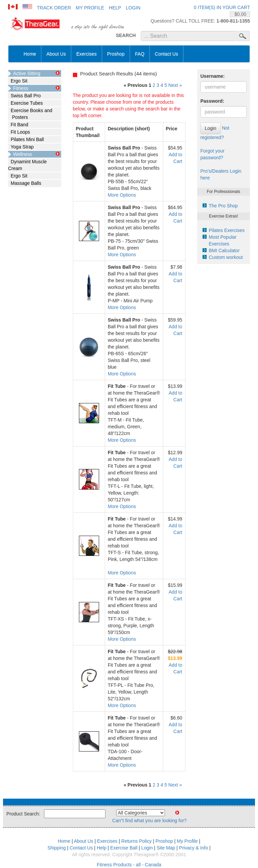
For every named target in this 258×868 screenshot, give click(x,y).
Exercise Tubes (26, 103)
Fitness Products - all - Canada (129, 865)
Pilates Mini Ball (26, 139)
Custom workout (226, 257)
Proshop (116, 54)
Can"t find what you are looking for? (149, 821)
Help (115, 8)
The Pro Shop (223, 206)
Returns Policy (136, 841)
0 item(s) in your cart (222, 7)
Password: (212, 101)
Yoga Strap (21, 147)
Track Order (54, 8)
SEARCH (126, 35)
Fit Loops (19, 132)
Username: (213, 76)
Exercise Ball (124, 848)
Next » (175, 85)
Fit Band (18, 125)
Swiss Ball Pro (24, 96)
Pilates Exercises (227, 230)
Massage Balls (25, 183)
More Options (122, 195)
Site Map (166, 848)
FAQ (140, 54)
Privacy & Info (193, 848)
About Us (56, 54)
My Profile (90, 8)
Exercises (87, 54)
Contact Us (166, 54)
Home (30, 54)
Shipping (57, 848)
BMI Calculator (224, 251)
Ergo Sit (18, 81)
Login (133, 8)
